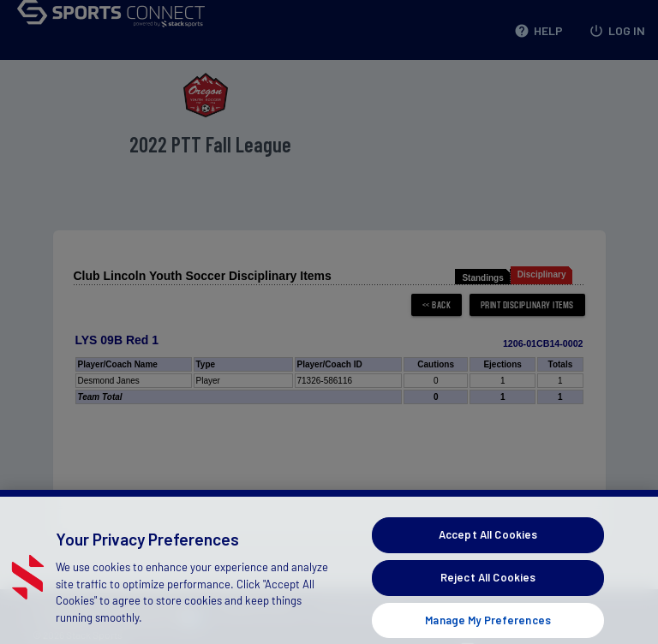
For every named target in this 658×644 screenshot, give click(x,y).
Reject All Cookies (488, 591)
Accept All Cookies (488, 548)
